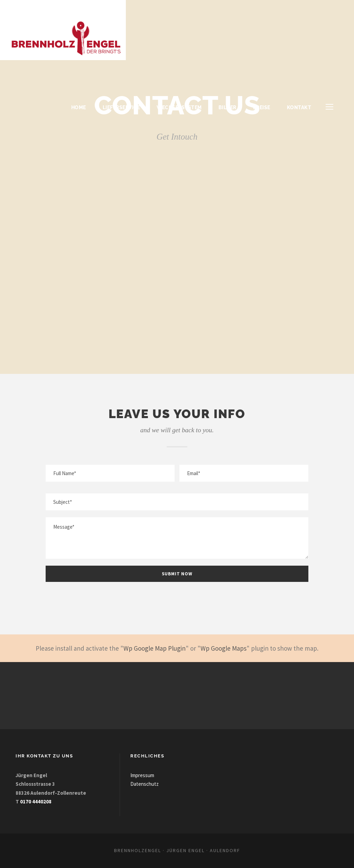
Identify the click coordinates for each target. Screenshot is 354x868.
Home (79, 107)
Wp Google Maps (223, 648)
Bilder (227, 107)
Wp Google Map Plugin (155, 648)
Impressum (142, 775)
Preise (262, 107)
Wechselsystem (179, 107)
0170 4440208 (36, 801)
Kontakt (299, 107)
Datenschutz (145, 784)
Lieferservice (122, 107)
